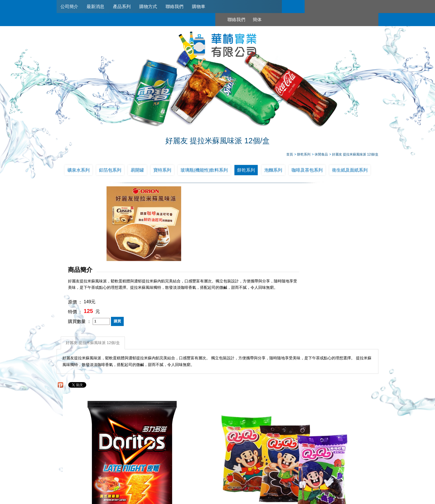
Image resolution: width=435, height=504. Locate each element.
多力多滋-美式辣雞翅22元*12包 (97, 399)
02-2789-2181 (202, 473)
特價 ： (193, 244)
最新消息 (97, 7)
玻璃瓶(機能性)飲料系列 (204, 171)
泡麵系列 (273, 171)
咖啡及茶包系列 (307, 171)
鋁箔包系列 (110, 171)
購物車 (203, 7)
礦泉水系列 (79, 171)
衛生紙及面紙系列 (350, 171)
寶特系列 (162, 171)
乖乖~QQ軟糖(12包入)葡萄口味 (177, 399)
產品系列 (124, 7)
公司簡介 (70, 7)
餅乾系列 (246, 171)
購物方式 (151, 7)
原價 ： (193, 235)
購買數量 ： (197, 254)
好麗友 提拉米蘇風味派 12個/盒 (94, 274)
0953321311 (276, 473)
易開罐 (137, 171)
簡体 (325, 7)
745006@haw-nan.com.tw (220, 480)
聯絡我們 (178, 7)
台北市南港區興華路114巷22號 (276, 480)
